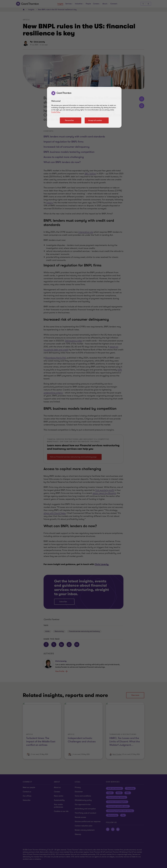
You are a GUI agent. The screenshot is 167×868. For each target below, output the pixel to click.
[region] (84, 107)
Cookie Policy (56, 112)
